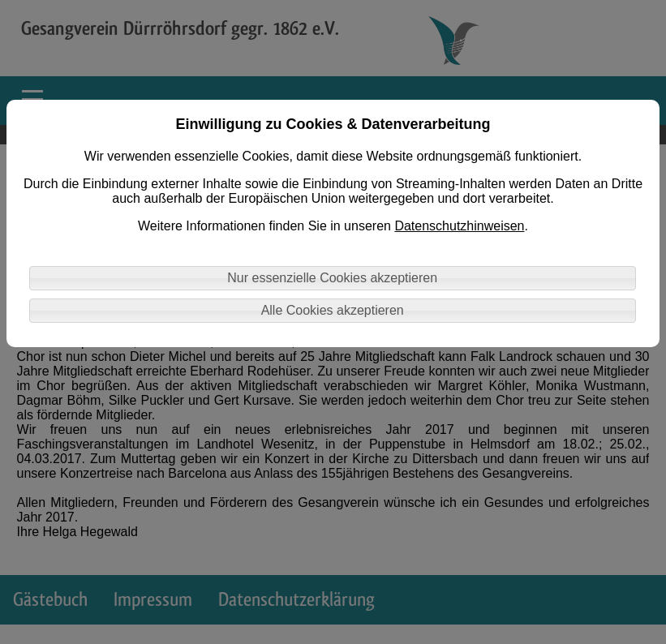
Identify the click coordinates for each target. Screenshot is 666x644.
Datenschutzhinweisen (459, 226)
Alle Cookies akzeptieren (333, 310)
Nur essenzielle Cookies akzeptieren (332, 278)
